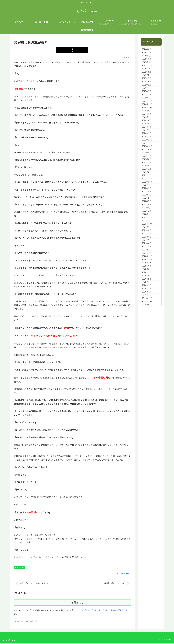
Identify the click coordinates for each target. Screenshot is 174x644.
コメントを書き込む (72, 603)
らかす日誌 (20, 568)
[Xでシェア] (72, 50)
